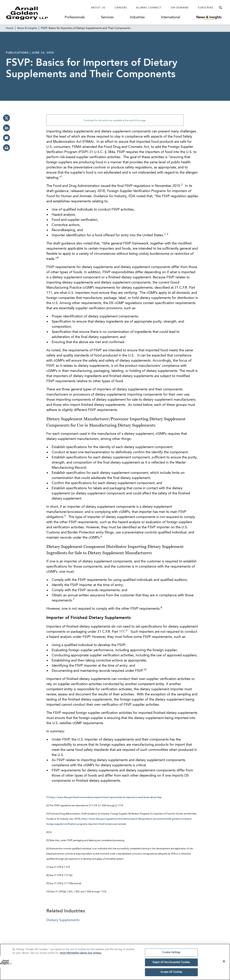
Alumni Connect (149, 8)
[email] (6, 138)
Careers (121, 8)
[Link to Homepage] (34, 13)
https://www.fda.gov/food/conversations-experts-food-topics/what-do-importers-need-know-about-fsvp (106, 797)
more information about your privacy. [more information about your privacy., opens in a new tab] (81, 955)
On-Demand (180, 8)
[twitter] (6, 118)
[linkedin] (6, 128)
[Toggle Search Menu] (220, 8)
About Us (98, 8)
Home (10, 28)
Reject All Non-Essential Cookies (171, 964)
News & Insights (209, 17)
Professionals (75, 17)
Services (107, 17)
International (170, 17)
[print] (6, 148)
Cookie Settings (171, 954)
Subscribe (206, 8)
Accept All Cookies (171, 974)
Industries (137, 17)
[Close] (224, 963)
